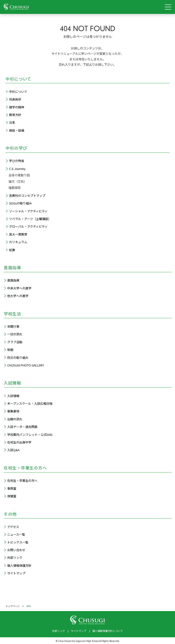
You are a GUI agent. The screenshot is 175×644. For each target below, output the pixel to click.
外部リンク (15, 558)
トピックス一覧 (18, 542)
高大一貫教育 (18, 234)
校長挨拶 (15, 99)
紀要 (12, 250)
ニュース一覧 (16, 534)
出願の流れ (15, 419)
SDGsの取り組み (20, 203)
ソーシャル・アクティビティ (28, 211)
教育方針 (15, 115)
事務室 (12, 488)
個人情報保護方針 (19, 565)
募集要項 (13, 411)
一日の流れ (15, 334)
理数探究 (15, 188)
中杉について (18, 92)
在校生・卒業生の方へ (22, 481)
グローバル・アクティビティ (28, 226)
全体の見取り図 (19, 175)
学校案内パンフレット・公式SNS (30, 435)
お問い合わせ (16, 550)
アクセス (13, 527)
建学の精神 (17, 107)
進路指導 (13, 280)
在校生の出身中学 (19, 442)
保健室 (12, 496)
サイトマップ (16, 573)
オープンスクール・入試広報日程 (30, 403)
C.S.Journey (17, 169)
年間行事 (13, 326)
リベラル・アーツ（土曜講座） (30, 219)
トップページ (13, 606)
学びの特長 (17, 161)
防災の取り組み (18, 358)
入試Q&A (13, 450)
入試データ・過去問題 (22, 427)
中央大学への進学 (19, 288)
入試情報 (13, 396)
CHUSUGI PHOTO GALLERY (26, 365)
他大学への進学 (18, 296)
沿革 (12, 122)
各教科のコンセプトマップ (27, 196)
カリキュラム (18, 242)
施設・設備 (17, 130)
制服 (10, 350)
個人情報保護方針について (108, 631)
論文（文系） (18, 181)
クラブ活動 (15, 342)
